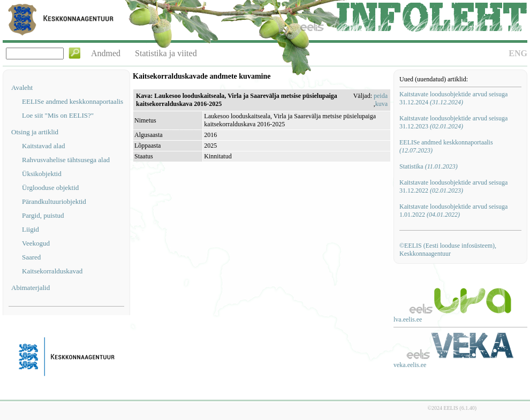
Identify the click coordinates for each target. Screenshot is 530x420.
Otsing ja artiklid (35, 132)
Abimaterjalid (31, 288)
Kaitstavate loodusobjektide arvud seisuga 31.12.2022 (453, 186)
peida (381, 96)
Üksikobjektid (42, 174)
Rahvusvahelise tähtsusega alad (66, 160)
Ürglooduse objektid (50, 188)
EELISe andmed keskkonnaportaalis (73, 101)
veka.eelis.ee (410, 365)
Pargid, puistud (43, 215)
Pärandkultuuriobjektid (54, 201)
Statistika (429, 166)
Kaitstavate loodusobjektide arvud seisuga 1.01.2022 (453, 211)
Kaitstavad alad (44, 146)
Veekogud (36, 243)
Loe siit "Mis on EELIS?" (58, 115)
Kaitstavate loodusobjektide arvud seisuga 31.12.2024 (453, 98)
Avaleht (22, 87)
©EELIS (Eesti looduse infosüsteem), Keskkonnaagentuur (448, 250)
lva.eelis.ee (408, 319)
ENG (518, 53)
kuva (381, 104)
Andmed (106, 53)
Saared (31, 257)
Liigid (31, 229)
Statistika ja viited (166, 53)
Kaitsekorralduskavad (52, 271)
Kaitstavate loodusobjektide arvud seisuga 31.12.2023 (453, 122)
